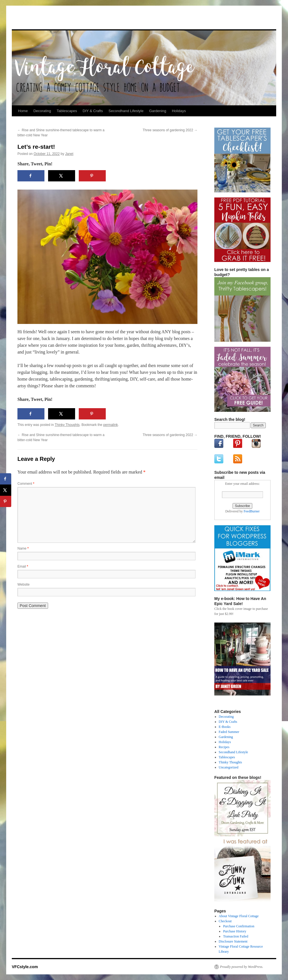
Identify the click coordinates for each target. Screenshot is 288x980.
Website (23, 585)
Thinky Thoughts (67, 425)
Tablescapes (67, 111)
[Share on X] (62, 176)
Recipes (224, 747)
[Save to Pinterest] (92, 176)
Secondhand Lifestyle (126, 111)
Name (23, 548)
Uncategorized (229, 767)
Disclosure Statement (233, 941)
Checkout (225, 921)
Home (23, 111)
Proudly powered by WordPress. (242, 967)
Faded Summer (229, 732)
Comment (26, 484)
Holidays (179, 111)
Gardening (158, 111)
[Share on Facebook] (31, 176)
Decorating (42, 111)
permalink (111, 425)
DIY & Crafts (93, 111)
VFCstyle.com (40, 19)
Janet (69, 154)
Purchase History (235, 931)
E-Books (225, 727)
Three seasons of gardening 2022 (170, 130)
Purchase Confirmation (239, 926)
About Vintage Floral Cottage (239, 916)
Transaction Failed (236, 936)
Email (23, 566)
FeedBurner (252, 511)
